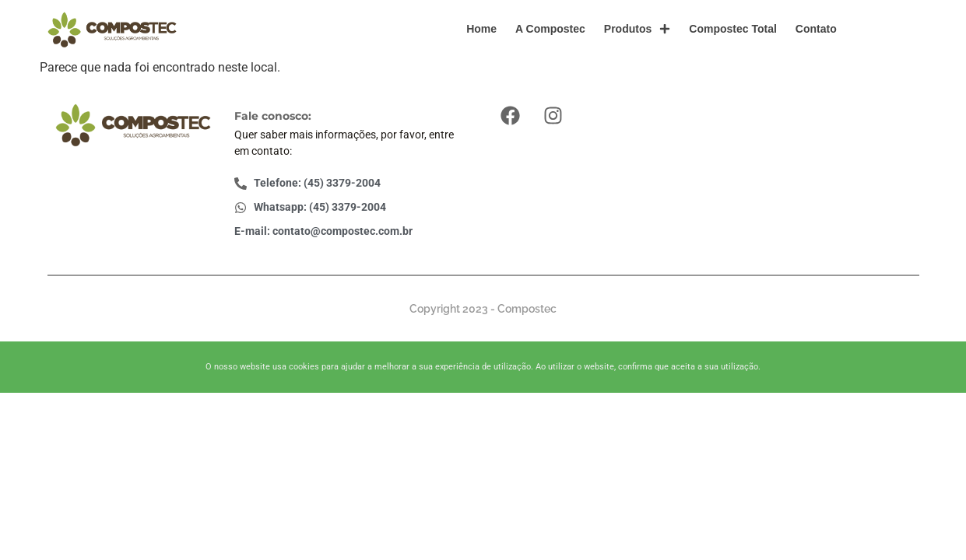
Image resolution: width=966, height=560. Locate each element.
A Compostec (550, 29)
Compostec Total (733, 29)
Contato (816, 29)
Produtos (637, 29)
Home (481, 29)
